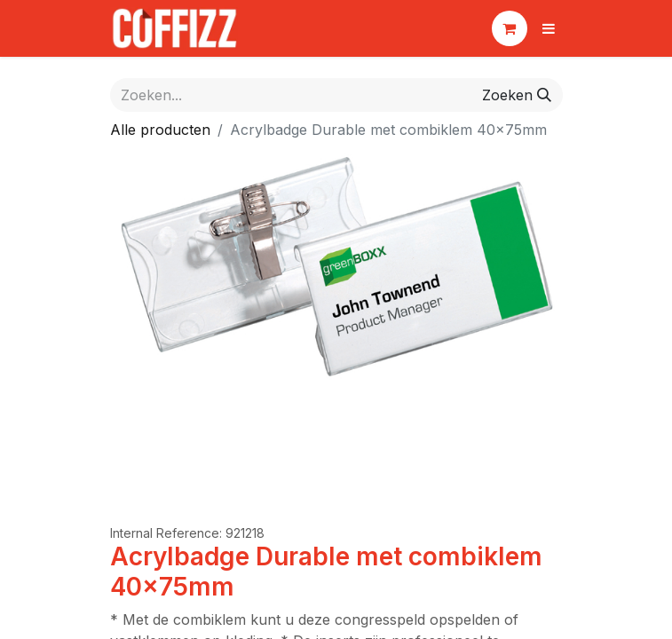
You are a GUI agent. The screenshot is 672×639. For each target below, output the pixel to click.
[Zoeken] (517, 95)
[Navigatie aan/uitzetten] (549, 28)
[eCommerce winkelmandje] (510, 28)
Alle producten (160, 130)
